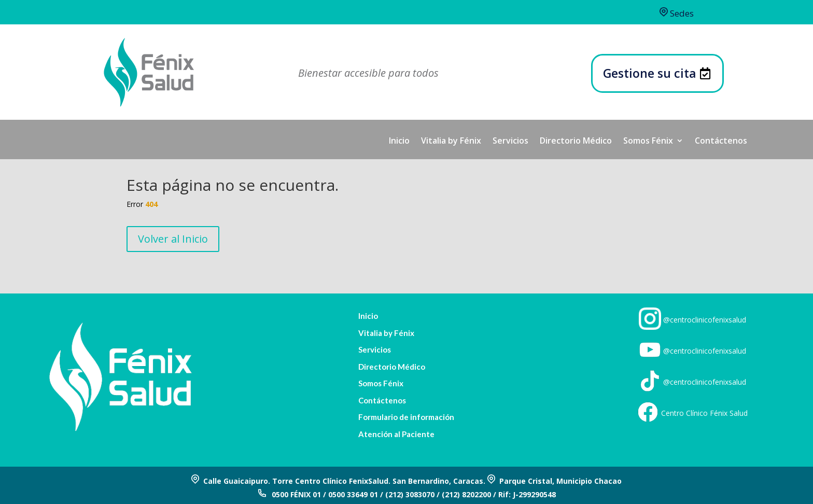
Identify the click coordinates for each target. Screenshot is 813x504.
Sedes (677, 13)
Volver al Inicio (173, 239)
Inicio (399, 142)
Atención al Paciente (396, 434)
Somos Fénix (648, 142)
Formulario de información (406, 417)
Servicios (510, 142)
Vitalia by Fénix (451, 142)
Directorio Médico (576, 142)
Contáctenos (721, 142)
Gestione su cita (650, 73)
